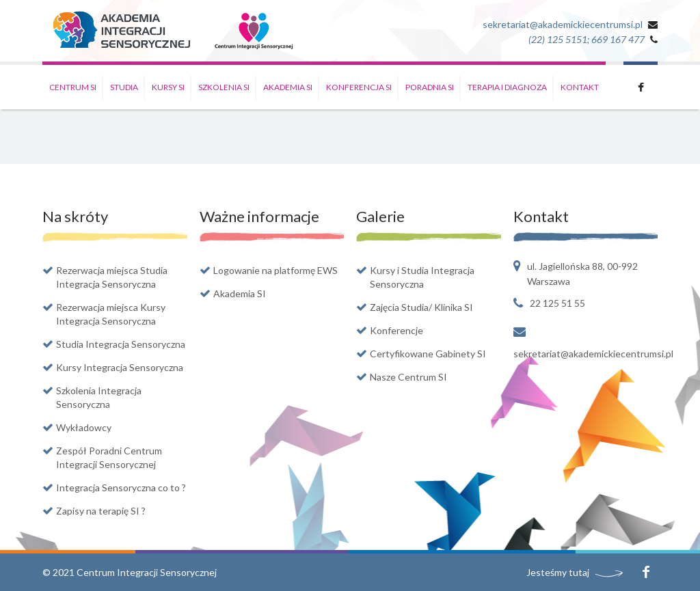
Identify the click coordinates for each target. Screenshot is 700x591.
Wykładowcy (84, 427)
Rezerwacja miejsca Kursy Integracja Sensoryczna (111, 314)
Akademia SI (288, 87)
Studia (124, 87)
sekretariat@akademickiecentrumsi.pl (563, 24)
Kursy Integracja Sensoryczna (120, 367)
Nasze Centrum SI (408, 377)
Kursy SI (168, 87)
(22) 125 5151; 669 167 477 (587, 39)
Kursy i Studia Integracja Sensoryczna (422, 277)
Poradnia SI (430, 87)
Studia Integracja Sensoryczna (121, 344)
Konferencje (396, 330)
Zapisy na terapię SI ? (101, 511)
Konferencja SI (359, 87)
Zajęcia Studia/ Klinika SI (421, 307)
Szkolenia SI (224, 87)
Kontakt (580, 87)
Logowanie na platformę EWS (275, 270)
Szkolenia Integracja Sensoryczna (99, 397)
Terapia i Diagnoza (507, 87)
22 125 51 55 (557, 303)
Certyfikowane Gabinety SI (428, 354)
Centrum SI (73, 87)
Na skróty (75, 216)
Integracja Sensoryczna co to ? (121, 487)
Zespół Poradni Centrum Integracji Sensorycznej (109, 457)
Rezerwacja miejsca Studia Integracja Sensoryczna (112, 277)
